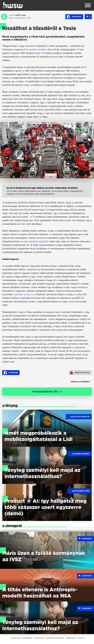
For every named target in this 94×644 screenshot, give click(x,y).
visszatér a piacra (23, 294)
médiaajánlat (27, 638)
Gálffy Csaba (21, 15)
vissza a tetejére (80, 382)
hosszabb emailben (37, 49)
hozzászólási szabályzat (55, 638)
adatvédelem (71, 638)
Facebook (74, 17)
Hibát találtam (80, 373)
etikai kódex (39, 638)
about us (82, 638)
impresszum (16, 638)
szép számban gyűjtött (36, 241)
